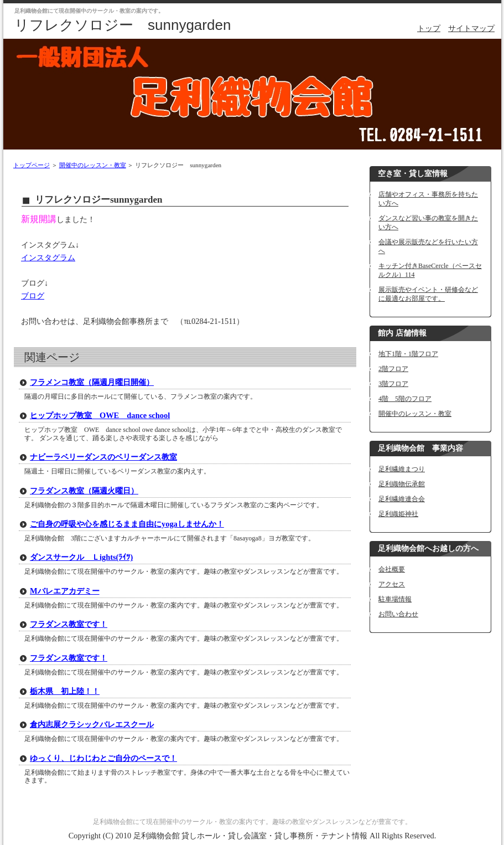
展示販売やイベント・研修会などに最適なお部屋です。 (428, 294)
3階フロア (393, 384)
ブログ (33, 296)
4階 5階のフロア (405, 399)
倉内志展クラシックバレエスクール (92, 724)
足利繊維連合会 (402, 499)
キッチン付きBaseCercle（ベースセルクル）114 (430, 270)
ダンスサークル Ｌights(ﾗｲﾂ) (81, 557)
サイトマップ (471, 28)
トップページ (32, 165)
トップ (429, 28)
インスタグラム (48, 257)
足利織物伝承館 (402, 484)
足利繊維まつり (402, 469)
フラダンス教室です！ (69, 624)
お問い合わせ (398, 614)
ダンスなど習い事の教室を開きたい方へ (428, 223)
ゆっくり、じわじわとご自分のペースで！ (103, 758)
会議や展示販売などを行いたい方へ (428, 246)
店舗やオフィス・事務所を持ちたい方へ (428, 199)
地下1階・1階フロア (408, 354)
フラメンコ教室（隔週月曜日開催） (92, 382)
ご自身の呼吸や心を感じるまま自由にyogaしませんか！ (127, 524)
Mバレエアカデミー (65, 591)
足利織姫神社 (398, 514)
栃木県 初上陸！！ (65, 691)
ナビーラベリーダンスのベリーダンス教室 (103, 457)
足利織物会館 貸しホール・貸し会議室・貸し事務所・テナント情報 (251, 836)
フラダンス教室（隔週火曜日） (84, 491)
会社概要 (392, 569)
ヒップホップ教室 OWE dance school (100, 415)
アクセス (392, 584)
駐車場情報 (395, 599)
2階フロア (393, 369)
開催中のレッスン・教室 (93, 165)
